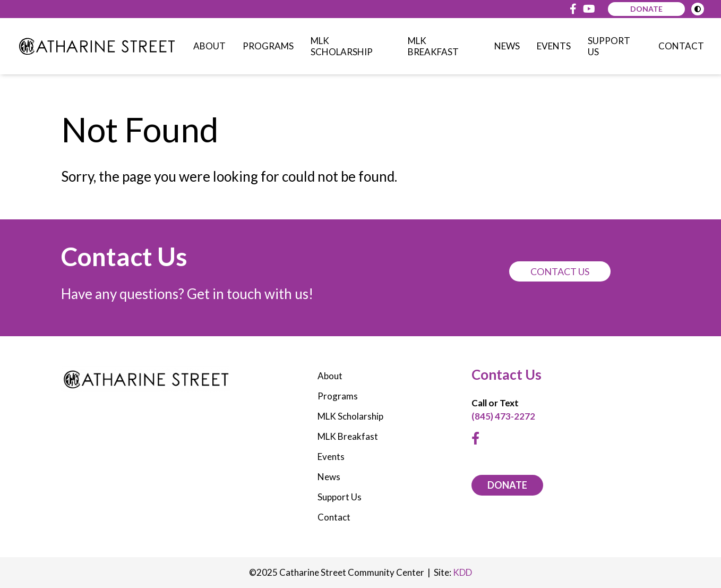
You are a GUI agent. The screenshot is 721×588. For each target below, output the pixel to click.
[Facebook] (573, 9)
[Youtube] (589, 9)
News (507, 46)
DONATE (507, 485)
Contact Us (560, 271)
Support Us (609, 46)
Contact (681, 46)
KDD (462, 572)
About (209, 46)
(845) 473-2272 (503, 416)
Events (554, 46)
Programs (268, 46)
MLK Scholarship (342, 46)
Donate (646, 9)
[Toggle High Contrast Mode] (698, 9)
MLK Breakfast (433, 46)
